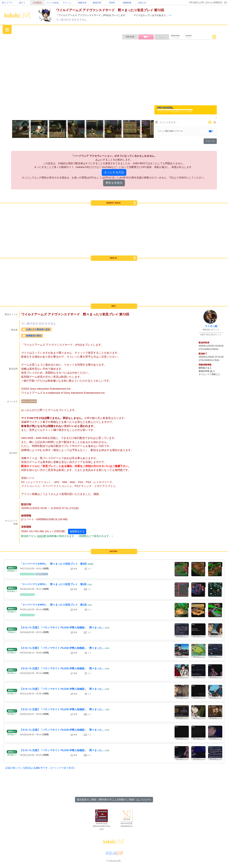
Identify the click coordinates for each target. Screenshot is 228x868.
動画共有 (97, 3)
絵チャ (22, 3)
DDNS (112, 3)
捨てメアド (7, 3)
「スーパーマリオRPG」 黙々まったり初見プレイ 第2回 (53, 584)
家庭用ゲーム (42, 574)
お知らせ (142, 3)
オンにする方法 (114, 172)
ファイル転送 (52, 3)
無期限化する (77, 531)
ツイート (210, 141)
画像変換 (127, 3)
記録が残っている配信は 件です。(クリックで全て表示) (40, 768)
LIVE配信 (37, 3)
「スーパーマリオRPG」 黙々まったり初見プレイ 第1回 (53, 605)
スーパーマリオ (27, 574)
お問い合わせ (206, 2)
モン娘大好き (64, 20)
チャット (67, 3)
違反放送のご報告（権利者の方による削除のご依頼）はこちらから (114, 800)
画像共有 (82, 3)
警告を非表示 (114, 183)
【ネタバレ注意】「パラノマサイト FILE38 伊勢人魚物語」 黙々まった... (62, 627)
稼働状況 (218, 2)
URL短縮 (193, 2)
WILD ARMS (29, 401)
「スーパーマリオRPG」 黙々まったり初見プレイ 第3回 (53, 564)
